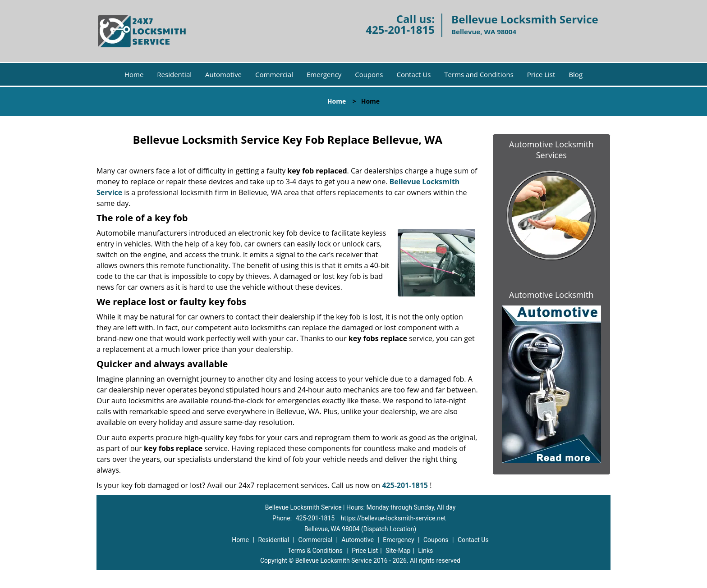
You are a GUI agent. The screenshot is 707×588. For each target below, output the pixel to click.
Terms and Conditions (479, 74)
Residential (174, 74)
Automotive (223, 74)
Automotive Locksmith (551, 295)
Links (425, 551)
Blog (576, 74)
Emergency (324, 74)
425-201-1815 (400, 30)
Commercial (274, 74)
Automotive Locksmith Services (551, 150)
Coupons (369, 74)
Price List (541, 74)
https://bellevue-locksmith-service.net (393, 518)
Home (134, 74)
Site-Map (398, 551)
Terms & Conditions (315, 551)
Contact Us (413, 74)
